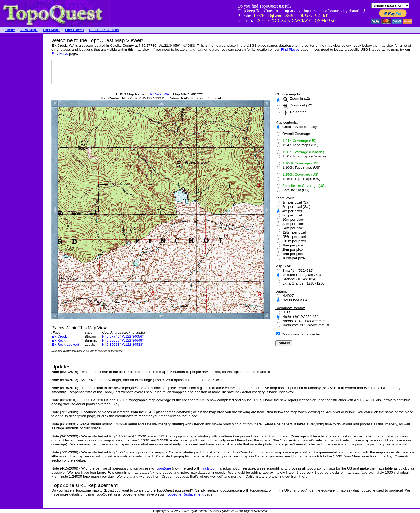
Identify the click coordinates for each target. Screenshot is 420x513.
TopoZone (163, 468)
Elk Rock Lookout (65, 344)
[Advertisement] (21, 114)
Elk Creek (59, 336)
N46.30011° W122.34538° (123, 344)
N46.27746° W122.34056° (123, 336)
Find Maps (51, 30)
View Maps (29, 30)
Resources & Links (104, 30)
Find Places (74, 30)
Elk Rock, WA (158, 94)
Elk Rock (59, 340)
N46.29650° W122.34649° (123, 340)
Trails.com (209, 468)
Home (10, 30)
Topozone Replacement (185, 494)
